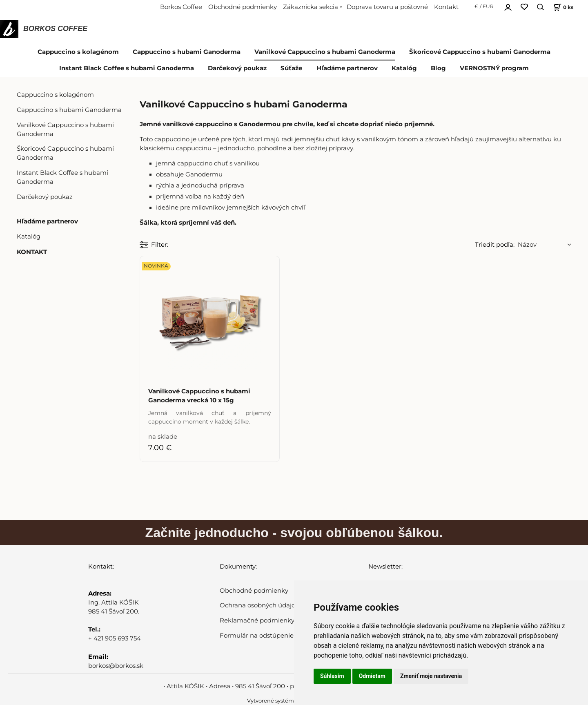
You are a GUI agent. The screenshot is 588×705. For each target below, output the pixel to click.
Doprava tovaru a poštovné (387, 7)
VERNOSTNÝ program (494, 68)
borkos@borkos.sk (116, 666)
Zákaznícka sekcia (311, 7)
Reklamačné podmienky (257, 620)
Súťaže (291, 68)
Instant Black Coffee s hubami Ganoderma (127, 68)
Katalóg (404, 68)
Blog (438, 68)
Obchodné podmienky (243, 7)
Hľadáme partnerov (347, 68)
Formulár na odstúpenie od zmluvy (273, 636)
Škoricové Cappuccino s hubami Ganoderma (480, 52)
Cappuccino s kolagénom (78, 52)
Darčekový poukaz (237, 68)
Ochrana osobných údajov (259, 605)
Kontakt (446, 7)
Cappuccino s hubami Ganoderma (187, 52)
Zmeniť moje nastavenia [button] (431, 676)
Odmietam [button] (372, 676)
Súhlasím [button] (332, 676)
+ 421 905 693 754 (115, 638)
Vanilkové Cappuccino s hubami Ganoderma (325, 52)
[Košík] (562, 7)
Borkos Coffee (181, 7)
